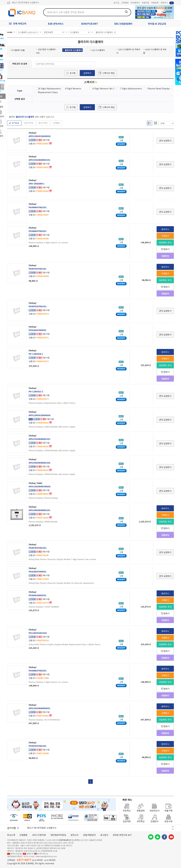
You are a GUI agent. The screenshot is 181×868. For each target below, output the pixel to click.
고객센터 (125, 3)
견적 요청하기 (165, 141)
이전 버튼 (173, 827)
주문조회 (155, 3)
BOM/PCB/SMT (90, 24)
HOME (10, 32)
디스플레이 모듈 (17, 50)
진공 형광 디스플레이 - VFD (47, 51)
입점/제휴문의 (89, 835)
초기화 (73, 73)
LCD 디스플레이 (97, 50)
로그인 (116, 3)
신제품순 (56, 123)
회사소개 (11, 835)
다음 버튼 (173, 829)
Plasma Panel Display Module (160, 88)
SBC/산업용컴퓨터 (123, 24)
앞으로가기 (172, 17)
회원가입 (146, 3)
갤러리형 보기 (156, 123)
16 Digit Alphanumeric (49, 88)
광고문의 (104, 835)
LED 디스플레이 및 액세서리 (128, 51)
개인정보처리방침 (58, 835)
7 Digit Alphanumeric (131, 88)
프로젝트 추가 (165, 243)
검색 (126, 12)
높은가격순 (43, 123)
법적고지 (75, 835)
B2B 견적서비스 (56, 24)
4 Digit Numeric (73, 88)
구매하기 (165, 236)
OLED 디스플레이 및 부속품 (155, 51)
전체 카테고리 (20, 24)
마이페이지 (135, 3)
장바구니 (167, 3)
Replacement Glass (48, 92)
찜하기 (165, 249)
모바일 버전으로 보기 (122, 835)
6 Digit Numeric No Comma (105, 88)
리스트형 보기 (149, 123)
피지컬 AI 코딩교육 (157, 24)
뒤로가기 (168, 17)
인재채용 (23, 835)
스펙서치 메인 (109, 73)
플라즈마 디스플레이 (72, 50)
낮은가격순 (29, 123)
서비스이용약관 (39, 835)
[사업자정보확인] (65, 840)
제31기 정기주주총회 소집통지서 (25, 3)
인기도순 (15, 123)
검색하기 (87, 73)
